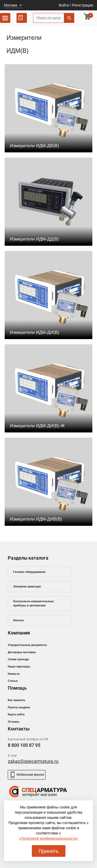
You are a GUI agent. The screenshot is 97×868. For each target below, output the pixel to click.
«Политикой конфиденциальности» (49, 838)
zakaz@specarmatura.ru (33, 761)
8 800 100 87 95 (24, 745)
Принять (48, 851)
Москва (10, 5)
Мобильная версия (27, 775)
